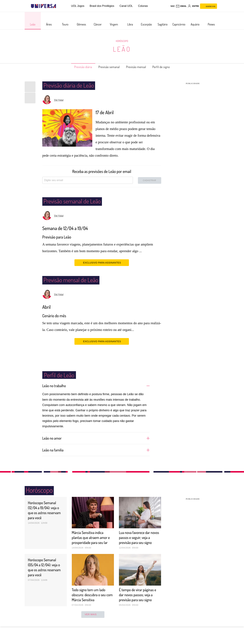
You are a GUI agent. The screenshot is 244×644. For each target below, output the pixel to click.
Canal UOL (126, 6)
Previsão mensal (138, 67)
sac (173, 6)
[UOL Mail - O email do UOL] (181, 6)
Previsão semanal (108, 67)
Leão (122, 49)
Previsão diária (78, 67)
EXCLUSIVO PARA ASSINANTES (102, 262)
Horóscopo (122, 41)
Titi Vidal (59, 100)
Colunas (143, 6)
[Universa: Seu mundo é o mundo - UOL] (43, 6)
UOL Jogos (78, 6)
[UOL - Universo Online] (59, 6)
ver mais (93, 619)
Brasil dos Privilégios (102, 6)
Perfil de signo (167, 67)
